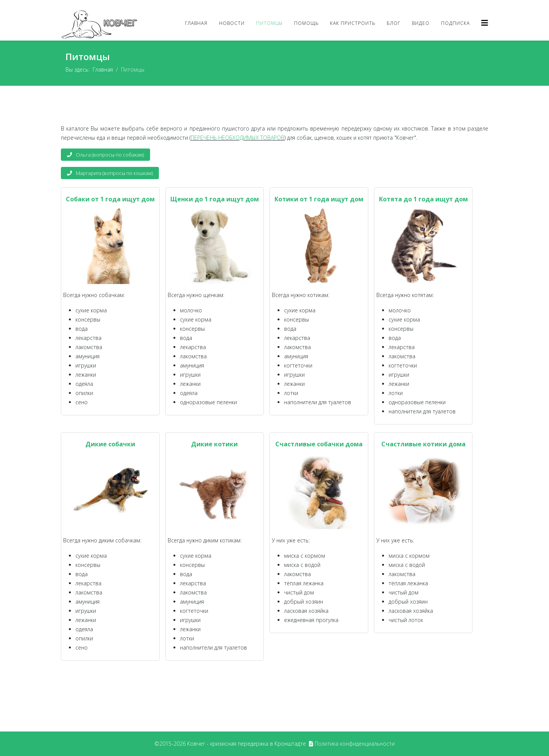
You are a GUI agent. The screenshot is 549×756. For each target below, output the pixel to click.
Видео (421, 23)
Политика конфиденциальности (355, 744)
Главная (196, 23)
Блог (394, 23)
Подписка (455, 23)
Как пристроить (353, 23)
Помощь (306, 23)
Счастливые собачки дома (319, 444)
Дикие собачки (110, 444)
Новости (232, 23)
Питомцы (269, 23)
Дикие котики (214, 444)
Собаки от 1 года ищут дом (110, 199)
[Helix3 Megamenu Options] (485, 23)
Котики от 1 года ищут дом (319, 199)
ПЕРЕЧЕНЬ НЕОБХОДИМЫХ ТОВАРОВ (238, 138)
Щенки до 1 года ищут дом (215, 199)
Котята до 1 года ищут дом (423, 199)
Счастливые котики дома (423, 444)
